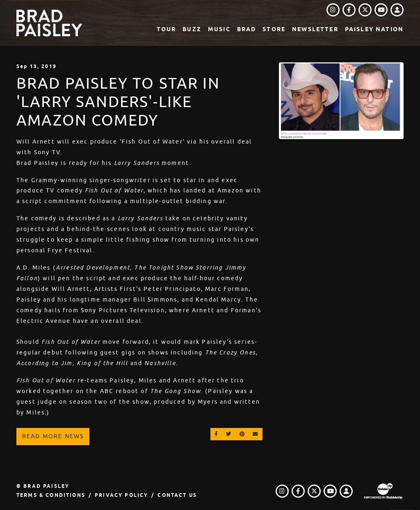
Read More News (53, 436)
